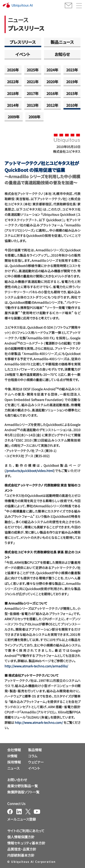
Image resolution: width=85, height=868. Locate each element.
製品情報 (35, 750)
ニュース (13, 768)
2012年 (52, 105)
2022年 (13, 82)
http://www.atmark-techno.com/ (39, 722)
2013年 (33, 105)
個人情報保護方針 (21, 837)
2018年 (13, 93)
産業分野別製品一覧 (23, 786)
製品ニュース (62, 42)
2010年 (72, 105)
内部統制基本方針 (21, 855)
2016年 (52, 93)
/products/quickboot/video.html (30, 471)
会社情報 (14, 750)
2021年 (33, 82)
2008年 (34, 117)
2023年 (72, 70)
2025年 (33, 70)
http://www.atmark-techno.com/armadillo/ (36, 666)
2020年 (52, 82)
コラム (33, 756)
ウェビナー (36, 762)
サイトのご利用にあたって (26, 831)
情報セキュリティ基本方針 (26, 843)
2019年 (72, 82)
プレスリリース (23, 42)
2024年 (52, 70)
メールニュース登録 (22, 819)
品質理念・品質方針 (22, 849)
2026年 (13, 70)
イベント (23, 54)
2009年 (14, 117)
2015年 (72, 93)
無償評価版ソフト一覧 (23, 792)
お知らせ (62, 54)
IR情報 (12, 756)
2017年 (33, 93)
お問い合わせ (17, 780)
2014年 (13, 105)
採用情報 (14, 762)
